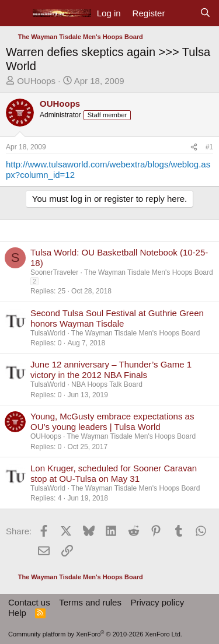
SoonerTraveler (54, 272)
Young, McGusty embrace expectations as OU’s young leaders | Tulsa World (112, 421)
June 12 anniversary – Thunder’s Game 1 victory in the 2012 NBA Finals (111, 370)
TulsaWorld (48, 333)
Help (17, 613)
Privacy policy (157, 602)
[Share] (194, 147)
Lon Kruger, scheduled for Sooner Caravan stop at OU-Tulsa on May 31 (114, 473)
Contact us (29, 602)
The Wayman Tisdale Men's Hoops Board (149, 272)
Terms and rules (90, 602)
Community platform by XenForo (95, 634)
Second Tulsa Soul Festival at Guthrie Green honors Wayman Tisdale (117, 318)
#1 (209, 147)
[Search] (205, 13)
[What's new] (182, 13)
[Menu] (16, 13)
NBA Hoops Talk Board (107, 384)
